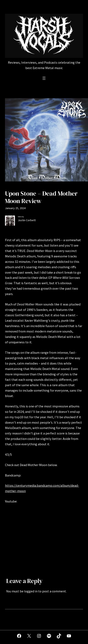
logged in (31, 591)
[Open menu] (44, 78)
